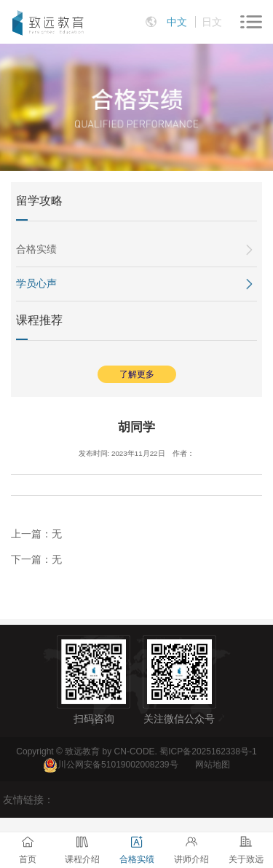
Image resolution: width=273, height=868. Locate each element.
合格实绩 (36, 249)
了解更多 (137, 374)
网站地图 (213, 765)
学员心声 (36, 283)
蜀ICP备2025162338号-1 (208, 751)
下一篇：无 (36, 559)
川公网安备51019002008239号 (118, 765)
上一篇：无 (36, 534)
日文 (212, 22)
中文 (177, 22)
